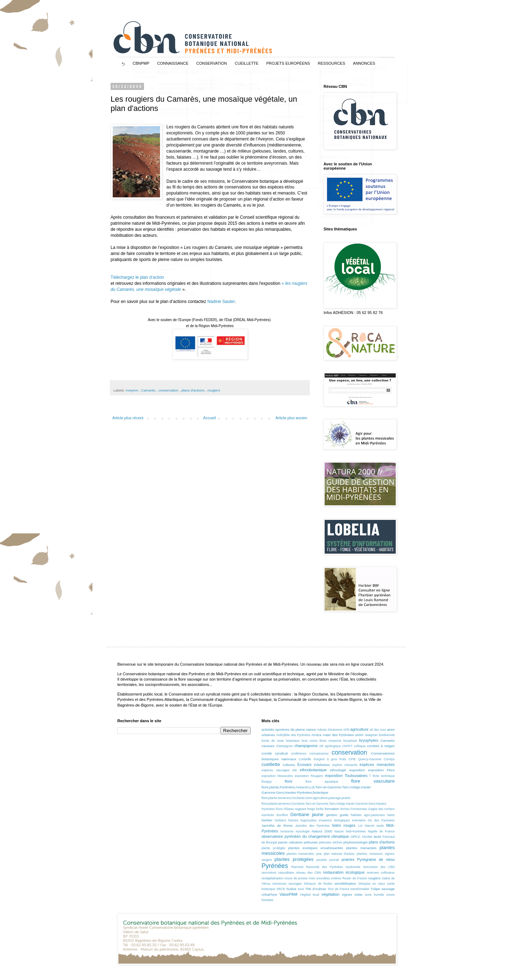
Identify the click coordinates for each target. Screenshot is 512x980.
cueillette (271, 764)
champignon (284, 746)
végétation (330, 894)
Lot (360, 826)
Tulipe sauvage (383, 889)
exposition (357, 770)
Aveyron (132, 390)
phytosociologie (356, 842)
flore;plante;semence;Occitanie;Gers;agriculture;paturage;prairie (306, 798)
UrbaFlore (270, 894)
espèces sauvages (276, 770)
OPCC (356, 837)
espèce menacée (345, 765)
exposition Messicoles (277, 776)
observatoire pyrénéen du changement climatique (305, 836)
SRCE (281, 889)
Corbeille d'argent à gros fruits (322, 759)
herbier (267, 820)
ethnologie (338, 770)
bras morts (310, 741)
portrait (334, 860)
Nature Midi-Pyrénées (350, 831)
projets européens (288, 63)
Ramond (297, 867)
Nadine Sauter (221, 302)
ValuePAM (288, 894)
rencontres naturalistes (278, 873)
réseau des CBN (309, 873)
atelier (359, 735)
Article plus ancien (291, 418)
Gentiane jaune (307, 814)
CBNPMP (141, 63)
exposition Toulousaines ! (348, 776)
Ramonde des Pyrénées (324, 867)
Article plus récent (128, 418)
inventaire (359, 820)
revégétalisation (273, 878)
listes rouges (344, 825)
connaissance (319, 753)
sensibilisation (345, 883)
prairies (348, 859)
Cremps (389, 759)
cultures (289, 765)
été (295, 770)
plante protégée (274, 848)
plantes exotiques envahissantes (316, 848)
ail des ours (378, 730)
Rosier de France (355, 878)
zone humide (374, 895)
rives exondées (319, 878)
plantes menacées (361, 848)
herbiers (281, 820)
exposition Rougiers (309, 776)
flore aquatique (322, 782)
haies (391, 815)
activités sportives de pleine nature (289, 729)
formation (332, 809)
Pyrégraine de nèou (376, 859)
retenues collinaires (381, 873)
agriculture (359, 729)
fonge (311, 809)
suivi (301, 889)
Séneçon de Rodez (318, 884)
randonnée (353, 867)
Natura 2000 (322, 831)
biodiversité (387, 735)
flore (289, 781)
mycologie (303, 831)
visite (359, 894)
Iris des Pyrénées (381, 820)
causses (268, 746)
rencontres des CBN (379, 867)
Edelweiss (322, 765)
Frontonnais (359, 809)
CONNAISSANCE (173, 63)
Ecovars (304, 765)
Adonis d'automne (330, 730)
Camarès (149, 390)
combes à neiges (381, 746)
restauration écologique (344, 872)
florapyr (267, 782)
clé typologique (330, 746)
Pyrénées (275, 866)
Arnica (316, 735)
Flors (279, 809)
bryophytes (369, 740)
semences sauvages (287, 884)
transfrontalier (360, 889)
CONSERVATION (212, 63)
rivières (336, 878)
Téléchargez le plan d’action (137, 277)
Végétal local (309, 895)
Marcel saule (374, 826)
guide (344, 815)
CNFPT (347, 746)
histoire (293, 820)
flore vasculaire (373, 781)
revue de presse (296, 878)
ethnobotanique (313, 770)
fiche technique (384, 776)
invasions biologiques (334, 820)
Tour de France (338, 889)
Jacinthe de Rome (277, 825)
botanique (293, 741)
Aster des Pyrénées (338, 735)
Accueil (209, 418)
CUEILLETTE (247, 63)
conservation (169, 390)
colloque (360, 746)
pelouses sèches (331, 842)
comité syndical (275, 753)
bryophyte (350, 741)
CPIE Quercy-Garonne (365, 759)
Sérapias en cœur (372, 884)
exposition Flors (381, 770)
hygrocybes (308, 820)
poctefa (322, 860)
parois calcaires (290, 842)
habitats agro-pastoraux (368, 815)
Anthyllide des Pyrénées (293, 735)
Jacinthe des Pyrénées (312, 826)
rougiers (214, 390)
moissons (287, 831)
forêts (320, 809)
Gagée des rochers (381, 809)
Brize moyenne (330, 741)
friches (345, 809)
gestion (332, 815)
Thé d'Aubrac (316, 889)
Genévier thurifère (275, 815)
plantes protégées (294, 859)
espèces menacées (377, 765)
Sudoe (291, 889)
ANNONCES (364, 63)
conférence (299, 753)
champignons (306, 746)
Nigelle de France (381, 831)
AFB (346, 730)
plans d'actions (193, 390)
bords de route (273, 741)
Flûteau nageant (295, 809)
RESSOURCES (332, 63)
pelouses (311, 842)
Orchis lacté (371, 837)
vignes (347, 894)
